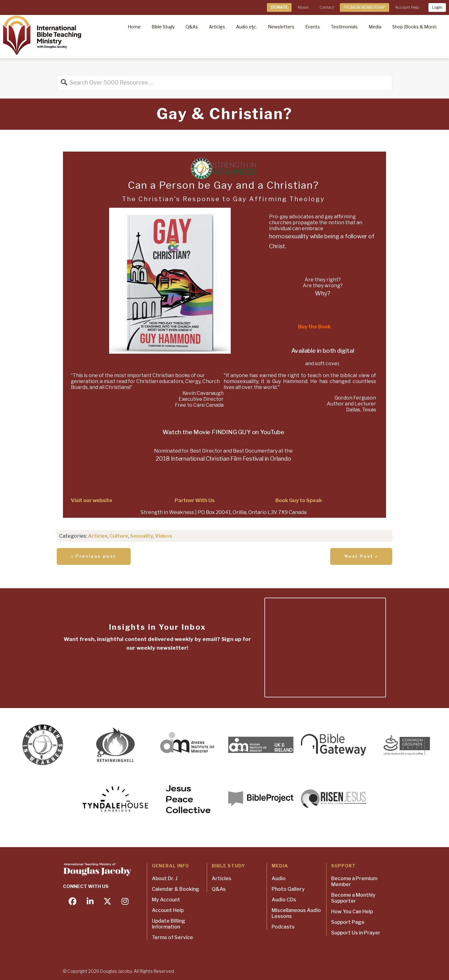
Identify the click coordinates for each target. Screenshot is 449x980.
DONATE (279, 7)
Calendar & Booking (176, 889)
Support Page (348, 922)
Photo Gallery (288, 889)
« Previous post (94, 556)
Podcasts (283, 927)
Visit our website (92, 500)
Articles (98, 536)
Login (437, 7)
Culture (119, 536)
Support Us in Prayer (356, 933)
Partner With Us (195, 500)
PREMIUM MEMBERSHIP (365, 7)
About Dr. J (165, 878)
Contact (327, 7)
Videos (164, 536)
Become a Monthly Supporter (353, 898)
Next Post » (361, 556)
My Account (166, 900)
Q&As (219, 889)
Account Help (407, 7)
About (303, 7)
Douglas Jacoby (116, 971)
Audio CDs (284, 900)
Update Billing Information (169, 924)
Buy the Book (314, 327)
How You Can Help (352, 912)
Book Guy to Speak (299, 500)
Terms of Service (172, 937)
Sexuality (142, 536)
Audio (279, 878)
